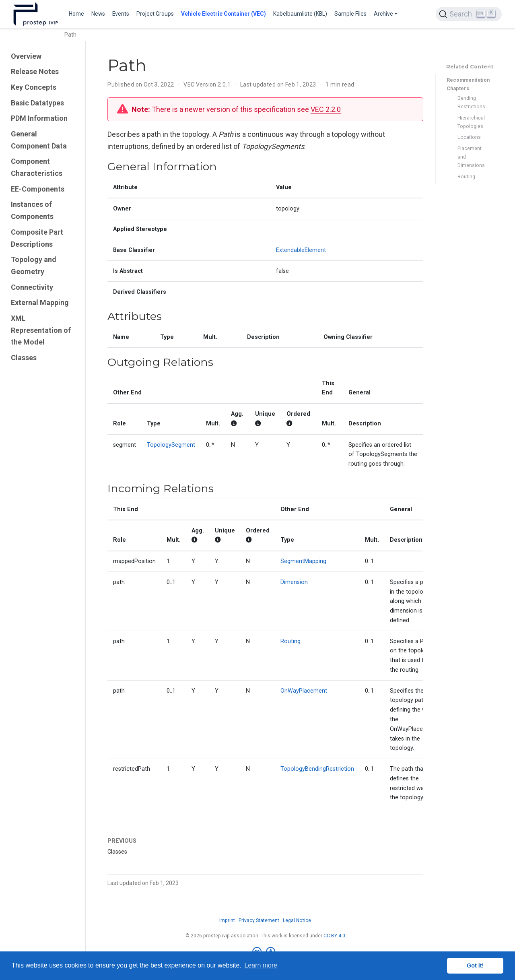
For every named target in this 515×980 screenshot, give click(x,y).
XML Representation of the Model (41, 330)
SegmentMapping (303, 561)
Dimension (294, 582)
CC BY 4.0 (334, 936)
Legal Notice (297, 920)
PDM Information (39, 118)
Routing (466, 176)
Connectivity (32, 287)
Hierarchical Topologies (471, 122)
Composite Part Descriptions (37, 238)
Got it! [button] (475, 966)
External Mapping (40, 302)
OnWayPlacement (304, 691)
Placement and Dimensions (471, 157)
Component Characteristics (37, 167)
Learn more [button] (261, 965)
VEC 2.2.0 (326, 109)
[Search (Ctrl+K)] (469, 14)
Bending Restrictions (471, 102)
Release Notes (35, 71)
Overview (26, 56)
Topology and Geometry (34, 265)
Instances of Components (32, 210)
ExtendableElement (301, 250)
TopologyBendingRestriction (317, 769)
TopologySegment (171, 445)
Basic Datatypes (37, 103)
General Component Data (39, 140)
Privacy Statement (259, 920)
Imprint (227, 920)
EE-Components (38, 189)
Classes (24, 358)
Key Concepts (34, 87)
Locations (469, 137)
